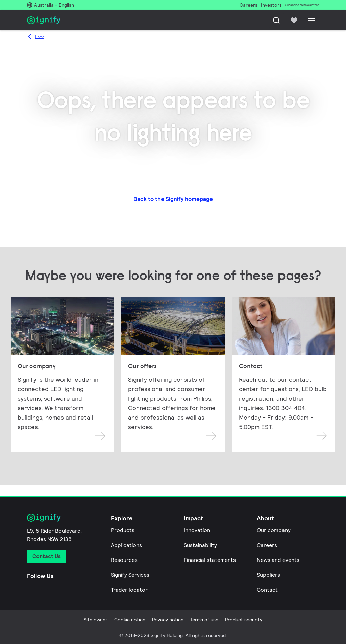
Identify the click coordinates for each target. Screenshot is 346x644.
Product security (244, 620)
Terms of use (204, 620)
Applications (126, 545)
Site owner (96, 620)
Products (123, 530)
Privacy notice (168, 620)
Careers (267, 545)
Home (40, 37)
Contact (267, 590)
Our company (274, 530)
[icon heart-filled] (294, 20)
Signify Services (130, 575)
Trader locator (129, 590)
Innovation (197, 530)
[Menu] (312, 20)
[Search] (276, 20)
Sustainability (200, 545)
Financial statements (210, 560)
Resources (124, 560)
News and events (278, 560)
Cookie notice (130, 620)
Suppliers (268, 575)
